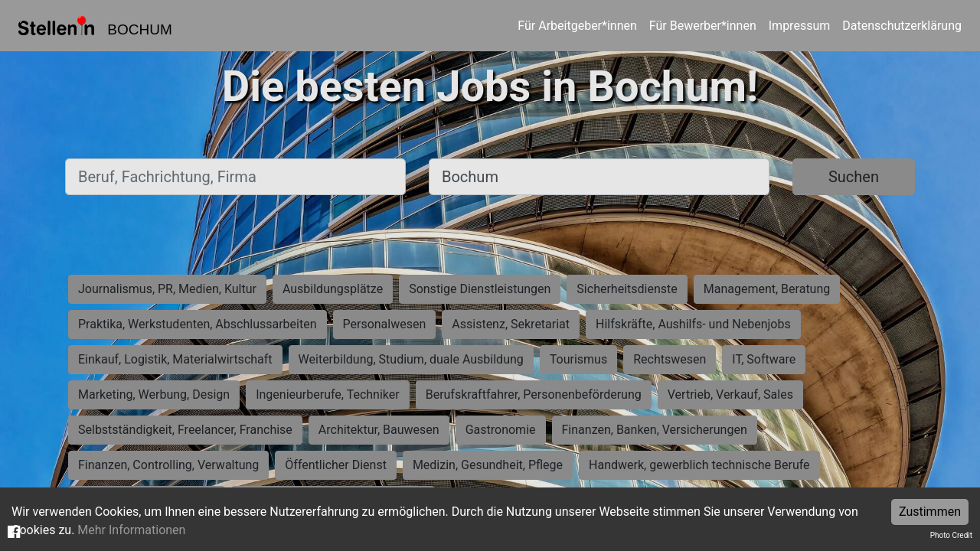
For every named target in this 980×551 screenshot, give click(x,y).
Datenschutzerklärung (902, 26)
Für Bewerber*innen (703, 26)
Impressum (800, 26)
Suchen (854, 177)
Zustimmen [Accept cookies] (930, 512)
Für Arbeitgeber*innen (577, 26)
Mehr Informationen (131, 530)
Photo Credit (951, 535)
